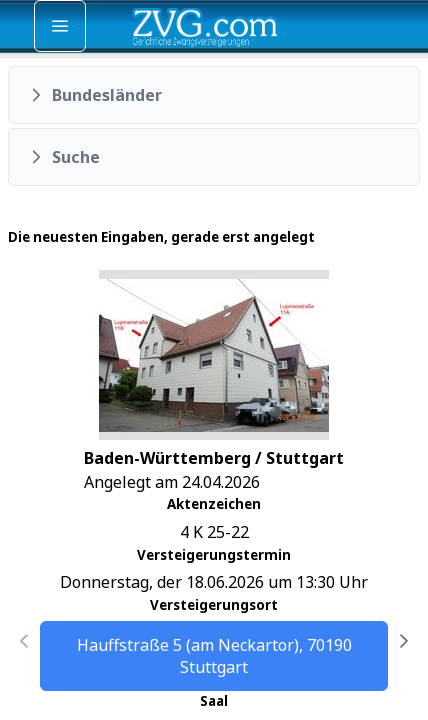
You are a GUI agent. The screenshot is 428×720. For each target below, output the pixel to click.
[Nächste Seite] (404, 641)
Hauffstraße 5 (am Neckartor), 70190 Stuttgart (214, 656)
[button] (214, 95)
